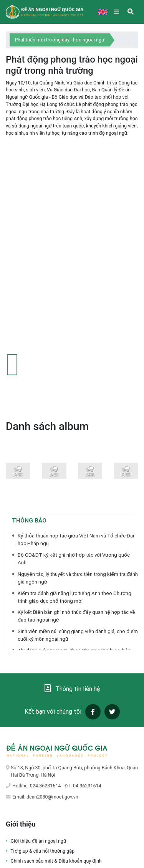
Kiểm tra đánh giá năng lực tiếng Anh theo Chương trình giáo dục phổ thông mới (74, 597)
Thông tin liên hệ (72, 689)
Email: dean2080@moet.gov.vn (45, 797)
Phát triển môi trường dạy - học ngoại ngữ (60, 40)
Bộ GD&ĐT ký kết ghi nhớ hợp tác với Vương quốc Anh (74, 559)
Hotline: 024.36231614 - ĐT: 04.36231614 (57, 786)
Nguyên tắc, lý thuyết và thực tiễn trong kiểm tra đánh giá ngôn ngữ (78, 578)
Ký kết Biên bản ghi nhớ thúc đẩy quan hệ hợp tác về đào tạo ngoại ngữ (76, 616)
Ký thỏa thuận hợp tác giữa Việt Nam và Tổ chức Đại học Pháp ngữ (76, 540)
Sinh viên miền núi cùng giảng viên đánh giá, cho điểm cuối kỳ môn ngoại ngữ (78, 635)
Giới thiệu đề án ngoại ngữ (39, 841)
